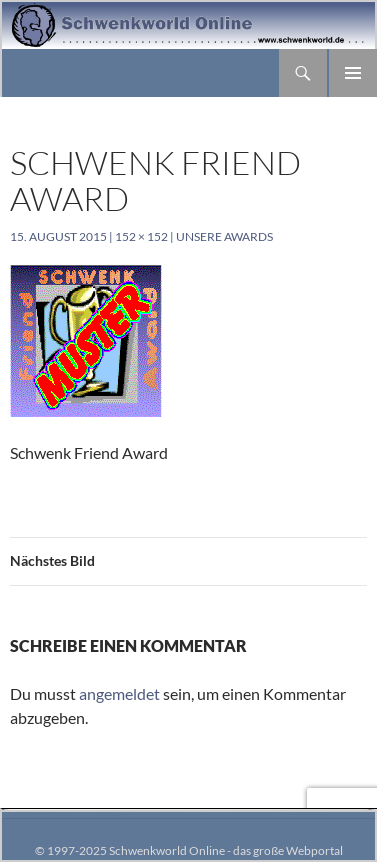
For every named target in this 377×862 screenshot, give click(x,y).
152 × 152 (141, 236)
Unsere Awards (224, 236)
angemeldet (119, 693)
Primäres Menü (353, 73)
